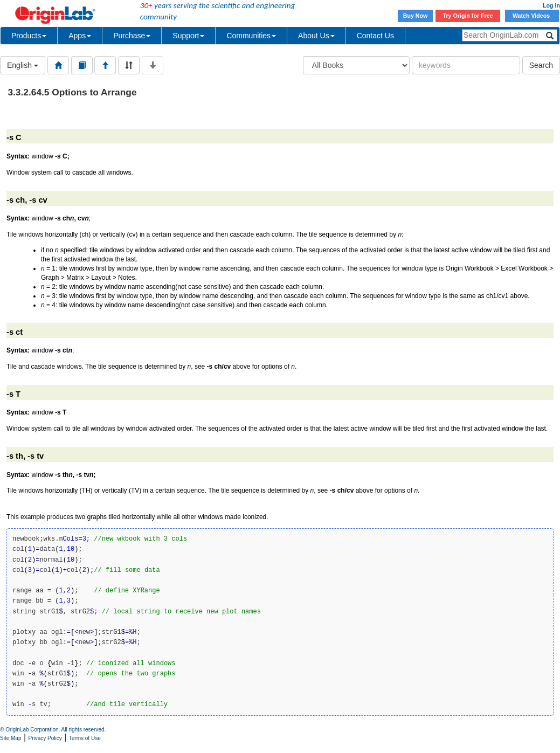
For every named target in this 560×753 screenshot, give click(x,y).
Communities (251, 36)
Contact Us (375, 36)
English (23, 65)
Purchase (132, 36)
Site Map (11, 738)
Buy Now (416, 16)
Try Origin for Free (468, 16)
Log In (551, 5)
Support (188, 36)
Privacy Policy (45, 738)
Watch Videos (532, 16)
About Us (316, 36)
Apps (80, 36)
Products (29, 36)
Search (541, 65)
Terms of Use (85, 738)
